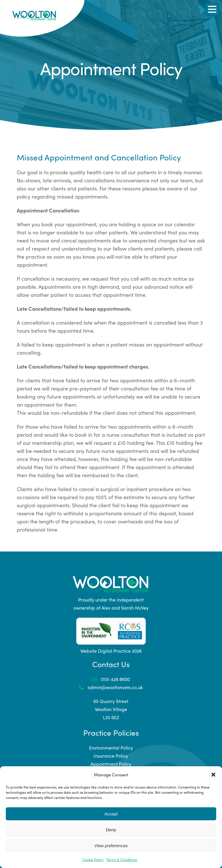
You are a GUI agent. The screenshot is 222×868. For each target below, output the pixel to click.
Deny (111, 830)
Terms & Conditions (122, 860)
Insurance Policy (111, 756)
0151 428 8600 (111, 679)
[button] (213, 775)
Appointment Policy (111, 764)
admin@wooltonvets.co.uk (111, 687)
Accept (111, 814)
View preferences (111, 846)
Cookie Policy (93, 860)
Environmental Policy (111, 748)
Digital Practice (114, 651)
